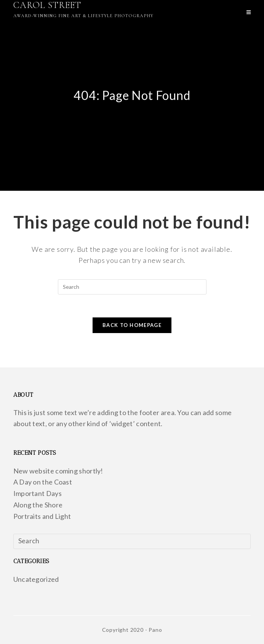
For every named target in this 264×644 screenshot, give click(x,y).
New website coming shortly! (58, 471)
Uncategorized (36, 579)
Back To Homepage (132, 325)
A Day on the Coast (43, 482)
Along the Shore (38, 505)
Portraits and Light (42, 516)
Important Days (38, 493)
